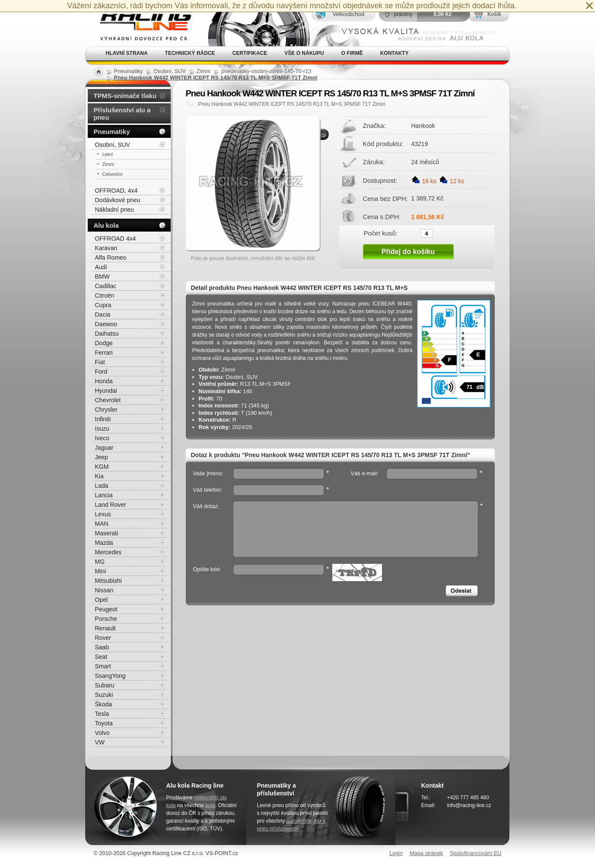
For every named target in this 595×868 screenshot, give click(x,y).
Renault (105, 628)
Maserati (107, 533)
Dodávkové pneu (118, 200)
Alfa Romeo (111, 258)
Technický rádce (190, 53)
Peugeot (106, 609)
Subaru (105, 685)
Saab (102, 647)
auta (210, 805)
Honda (104, 381)
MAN (102, 524)
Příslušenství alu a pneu (122, 114)
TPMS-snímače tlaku (125, 96)
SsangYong (110, 676)
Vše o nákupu (304, 53)
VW (100, 742)
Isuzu (102, 429)
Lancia (104, 495)
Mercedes (108, 552)
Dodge (104, 343)
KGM (102, 467)
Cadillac (106, 286)
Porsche (106, 619)
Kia (99, 476)
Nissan (104, 590)
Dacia (103, 315)
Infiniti (103, 419)
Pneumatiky (112, 132)
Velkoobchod (348, 14)
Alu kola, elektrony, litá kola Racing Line (140, 23)
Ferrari (104, 353)
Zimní (108, 164)
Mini (101, 571)
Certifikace (250, 53)
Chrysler (106, 410)
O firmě (352, 53)
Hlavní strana (127, 53)
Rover (103, 638)
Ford (101, 372)
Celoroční (113, 174)
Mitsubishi (108, 581)
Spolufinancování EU (476, 853)
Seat (101, 657)
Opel (102, 600)
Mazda (104, 543)
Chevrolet (108, 400)
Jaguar (104, 448)
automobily (299, 821)
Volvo (102, 733)
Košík (494, 14)
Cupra (103, 305)
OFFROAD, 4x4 (116, 191)
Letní (108, 154)
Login (396, 853)
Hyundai (106, 391)
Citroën (105, 296)
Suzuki (104, 695)
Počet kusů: (381, 233)
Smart (103, 666)
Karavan (106, 248)
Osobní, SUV (113, 145)
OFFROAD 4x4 (116, 238)
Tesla (102, 714)
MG (100, 562)
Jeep (102, 457)
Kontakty (395, 53)
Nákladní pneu (115, 210)
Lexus (103, 514)
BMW (102, 277)
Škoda (104, 704)
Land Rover (111, 505)
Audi (101, 267)
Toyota (104, 723)
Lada (102, 486)
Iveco (102, 438)
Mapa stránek (426, 853)
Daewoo (106, 324)
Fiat (100, 362)
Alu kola (106, 225)
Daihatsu (107, 334)
